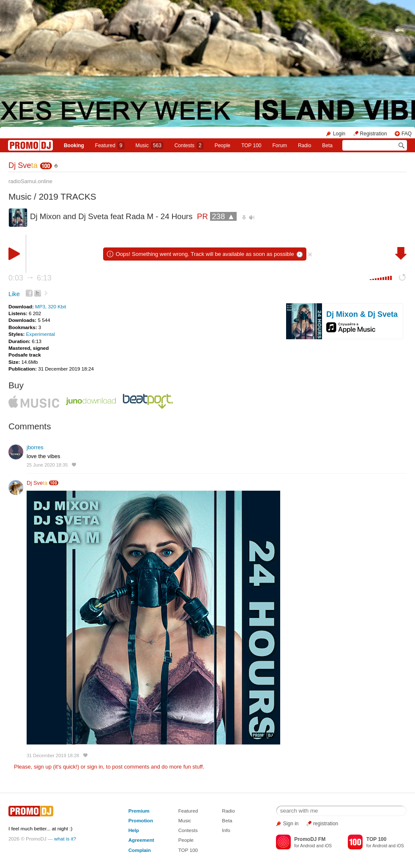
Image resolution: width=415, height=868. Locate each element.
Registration (374, 134)
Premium (139, 811)
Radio (304, 146)
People (223, 146)
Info (226, 830)
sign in (95, 767)
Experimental (41, 334)
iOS (328, 846)
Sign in (291, 824)
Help (134, 830)
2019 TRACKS (68, 196)
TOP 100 (251, 146)
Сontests (189, 146)
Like (14, 294)
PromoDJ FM (310, 839)
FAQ (407, 134)
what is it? (65, 839)
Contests (188, 830)
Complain (140, 850)
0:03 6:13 (30, 278)
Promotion (141, 820)
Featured (110, 146)
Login (339, 134)
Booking (74, 146)
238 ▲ (223, 216)
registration (326, 824)
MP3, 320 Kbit (51, 306)
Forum (280, 146)
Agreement (141, 840)
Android (307, 846)
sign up (43, 767)
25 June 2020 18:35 (47, 465)
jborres (35, 447)
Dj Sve (23, 165)
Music (149, 146)
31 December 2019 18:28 (53, 755)
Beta (327, 146)
